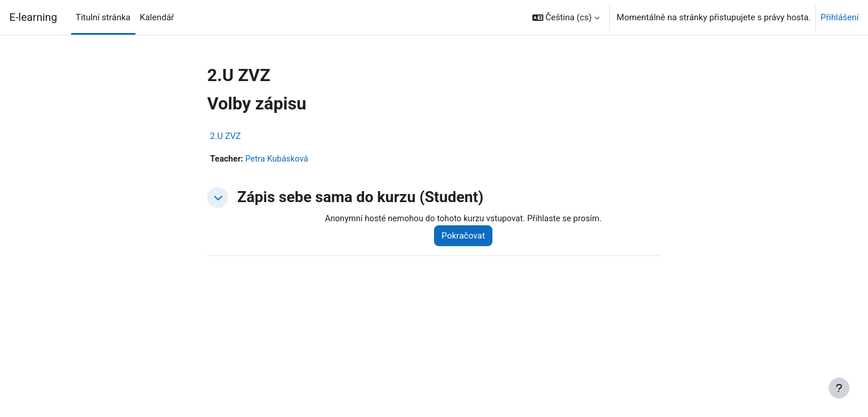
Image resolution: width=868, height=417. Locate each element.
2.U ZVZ (225, 136)
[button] (566, 17)
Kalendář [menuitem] (157, 17)
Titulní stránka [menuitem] (103, 17)
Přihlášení (840, 17)
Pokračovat (467, 236)
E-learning (33, 17)
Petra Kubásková (279, 159)
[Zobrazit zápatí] (839, 388)
